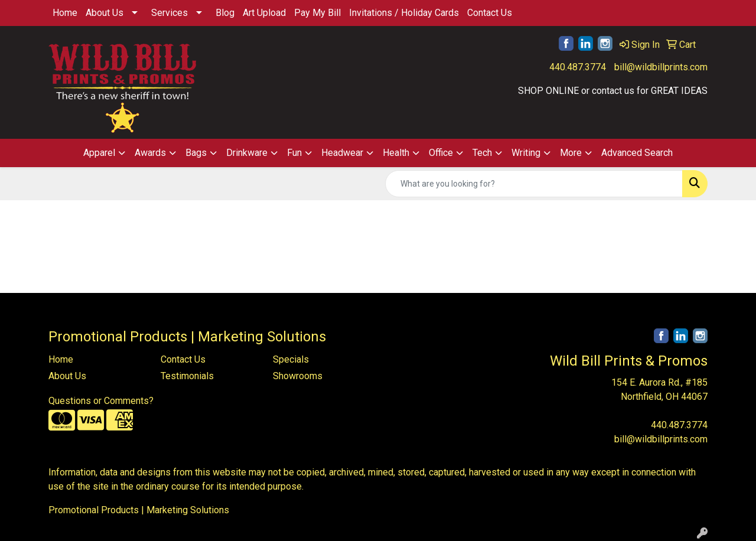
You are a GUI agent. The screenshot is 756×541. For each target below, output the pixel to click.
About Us (105, 13)
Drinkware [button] (247, 153)
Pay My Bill (317, 13)
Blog (225, 13)
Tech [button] (482, 153)
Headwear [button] (342, 153)
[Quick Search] (534, 184)
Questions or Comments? (101, 401)
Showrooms (298, 376)
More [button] (571, 153)
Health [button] (396, 153)
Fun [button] (294, 153)
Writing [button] (526, 153)
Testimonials (187, 376)
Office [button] (441, 153)
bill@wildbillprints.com (661, 67)
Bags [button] (196, 153)
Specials (291, 359)
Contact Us (490, 13)
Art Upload (264, 13)
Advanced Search (637, 153)
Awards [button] (150, 153)
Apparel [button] (99, 153)
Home (65, 13)
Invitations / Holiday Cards (404, 13)
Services (170, 13)
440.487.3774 (578, 67)
